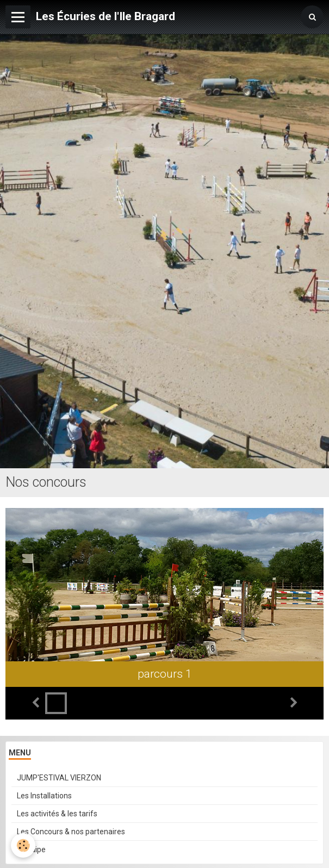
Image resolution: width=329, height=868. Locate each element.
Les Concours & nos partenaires (71, 832)
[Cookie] (23, 845)
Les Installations (44, 796)
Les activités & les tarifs (57, 814)
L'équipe (31, 850)
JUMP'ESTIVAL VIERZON (59, 778)
